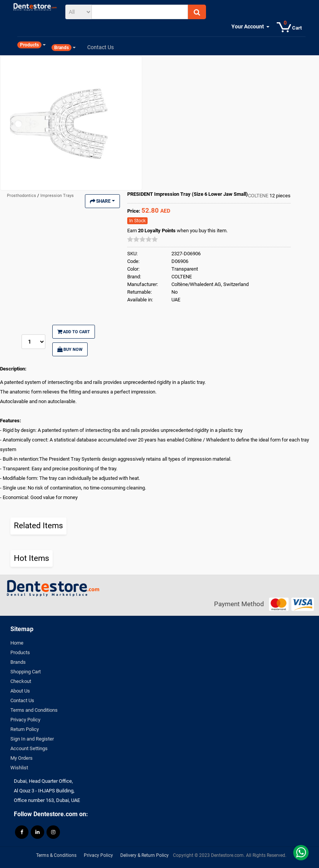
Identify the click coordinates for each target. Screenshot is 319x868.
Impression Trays (57, 196)
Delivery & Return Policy (145, 855)
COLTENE (259, 196)
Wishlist (19, 768)
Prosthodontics (22, 196)
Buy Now (70, 349)
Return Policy (25, 729)
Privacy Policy (25, 720)
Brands (18, 662)
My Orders (22, 758)
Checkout (21, 681)
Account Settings (29, 748)
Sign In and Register (32, 739)
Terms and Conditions (34, 710)
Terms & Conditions (56, 855)
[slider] (143, 239)
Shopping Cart (26, 672)
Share (102, 201)
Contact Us (22, 700)
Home (17, 643)
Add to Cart (74, 332)
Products (20, 652)
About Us (20, 691)
